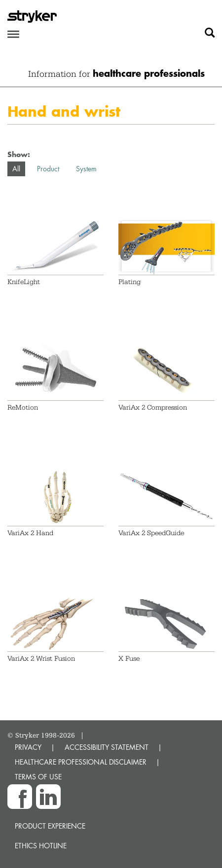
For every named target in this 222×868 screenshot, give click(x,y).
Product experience (50, 826)
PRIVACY (28, 747)
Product (48, 169)
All (16, 169)
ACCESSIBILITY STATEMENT (107, 747)
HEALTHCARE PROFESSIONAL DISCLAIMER (81, 762)
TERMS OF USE (38, 777)
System (86, 169)
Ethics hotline (41, 846)
